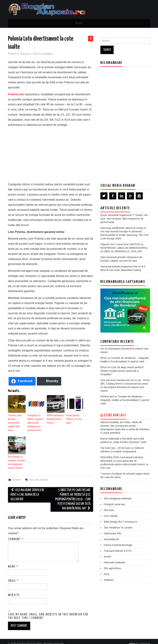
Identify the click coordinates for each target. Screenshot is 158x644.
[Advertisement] (51, 154)
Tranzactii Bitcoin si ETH (118, 551)
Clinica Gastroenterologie (118, 545)
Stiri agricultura (112, 568)
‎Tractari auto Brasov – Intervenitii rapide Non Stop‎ (16, 420)
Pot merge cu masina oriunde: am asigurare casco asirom (15, 459)
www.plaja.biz (111, 539)
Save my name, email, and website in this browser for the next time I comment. (48, 612)
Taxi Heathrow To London (118, 528)
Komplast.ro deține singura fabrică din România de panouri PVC (34, 422)
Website (14, 590)
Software (109, 580)
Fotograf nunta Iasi (114, 504)
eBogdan (48, 54)
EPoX (104, 358)
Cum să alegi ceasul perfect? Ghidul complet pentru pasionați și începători (122, 371)
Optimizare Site (112, 533)
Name (13, 562)
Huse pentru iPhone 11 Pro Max (73, 418)
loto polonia (41, 475)
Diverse (17, 475)
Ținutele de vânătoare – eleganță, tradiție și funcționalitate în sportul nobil (125, 400)
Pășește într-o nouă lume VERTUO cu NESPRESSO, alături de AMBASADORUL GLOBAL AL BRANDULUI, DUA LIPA (124, 248)
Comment (16, 535)
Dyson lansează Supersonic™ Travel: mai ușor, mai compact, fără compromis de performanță (124, 219)
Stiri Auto (109, 510)
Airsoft (107, 557)
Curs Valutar (111, 516)
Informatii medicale (114, 562)
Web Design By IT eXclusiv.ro (120, 522)
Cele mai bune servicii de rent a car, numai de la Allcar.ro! (27, 490)
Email (13, 576)
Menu (79, 23)
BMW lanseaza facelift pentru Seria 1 (54, 418)
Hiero (132, 639)
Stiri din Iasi (115, 415)
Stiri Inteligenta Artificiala (118, 499)
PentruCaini (107, 397)
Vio (102, 349)
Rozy (107, 574)
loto (31, 475)
